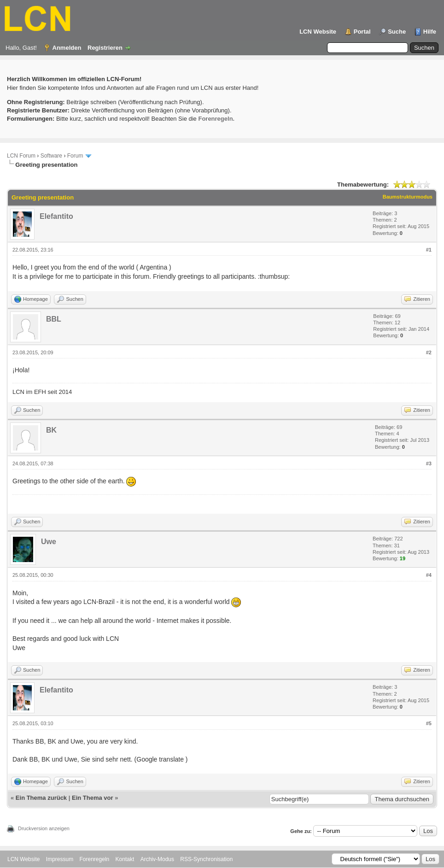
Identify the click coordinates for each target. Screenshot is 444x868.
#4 (429, 575)
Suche (397, 32)
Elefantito (56, 216)
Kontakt (125, 859)
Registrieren (105, 48)
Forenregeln (95, 859)
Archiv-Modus (157, 859)
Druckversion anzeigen (44, 828)
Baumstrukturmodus (408, 197)
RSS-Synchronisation (206, 859)
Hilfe (430, 32)
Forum (75, 156)
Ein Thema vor (93, 798)
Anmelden (67, 48)
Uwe (49, 542)
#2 (429, 352)
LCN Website (318, 32)
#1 (429, 250)
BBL (54, 319)
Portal (362, 32)
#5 (429, 723)
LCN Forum (21, 156)
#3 (429, 463)
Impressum (60, 859)
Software (51, 156)
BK (51, 430)
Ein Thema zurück (41, 798)
